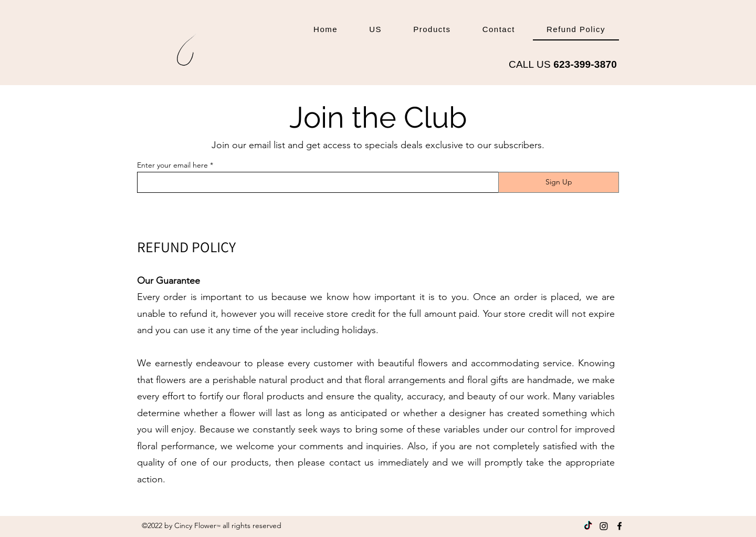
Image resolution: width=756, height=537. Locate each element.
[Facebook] (619, 526)
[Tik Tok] (588, 526)
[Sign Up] (559, 182)
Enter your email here (172, 165)
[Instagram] (604, 526)
